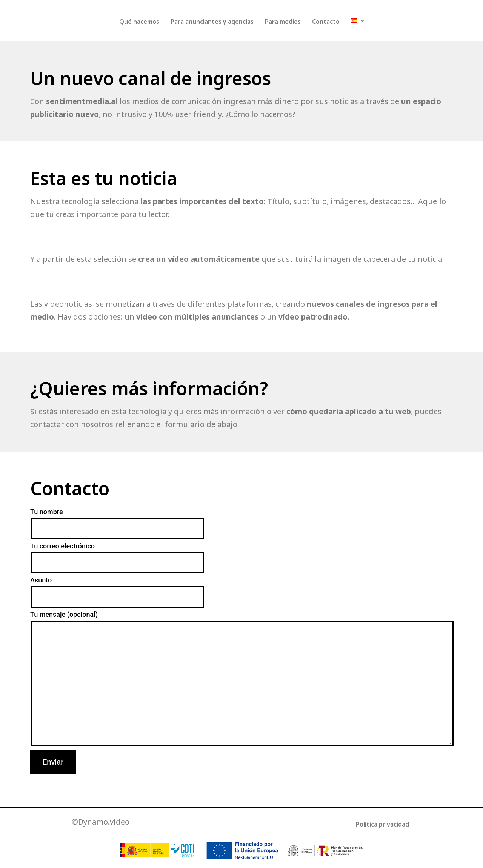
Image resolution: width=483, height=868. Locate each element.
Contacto (326, 22)
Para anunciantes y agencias (212, 22)
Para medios (283, 22)
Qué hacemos (139, 22)
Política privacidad (382, 824)
